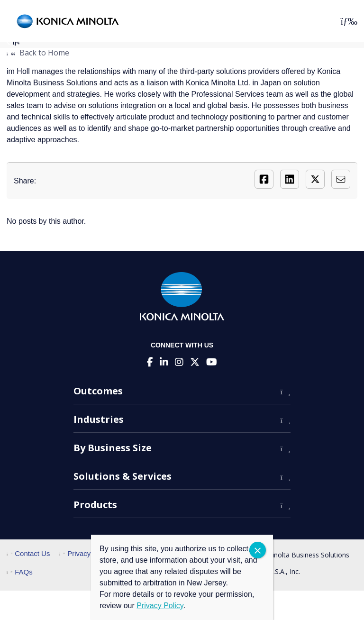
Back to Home (38, 53)
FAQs (20, 572)
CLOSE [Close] (258, 550)
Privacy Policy (86, 553)
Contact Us (28, 553)
